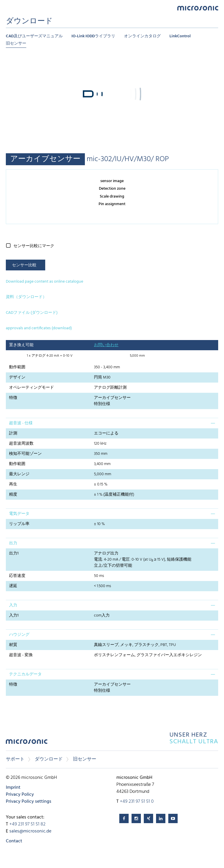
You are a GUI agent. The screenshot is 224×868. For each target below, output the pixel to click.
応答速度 (17, 576)
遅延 (13, 586)
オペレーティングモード (32, 388)
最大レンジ (19, 474)
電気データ (19, 514)
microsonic (27, 743)
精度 (13, 495)
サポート (15, 759)
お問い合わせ (106, 345)
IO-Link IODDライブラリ (93, 36)
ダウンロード (49, 759)
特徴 (13, 398)
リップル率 (19, 524)
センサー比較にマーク (34, 246)
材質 (13, 645)
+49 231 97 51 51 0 (137, 802)
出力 (13, 543)
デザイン (17, 377)
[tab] (112, 423)
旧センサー (16, 44)
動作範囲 (17, 367)
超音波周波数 (21, 444)
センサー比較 (24, 265)
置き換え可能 (21, 345)
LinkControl (180, 36)
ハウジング (19, 635)
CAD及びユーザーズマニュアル (34, 36)
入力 (13, 605)
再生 (13, 484)
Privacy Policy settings (29, 802)
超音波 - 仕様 (21, 423)
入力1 (14, 616)
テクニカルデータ (25, 674)
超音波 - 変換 (21, 655)
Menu (9, 8)
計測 (13, 433)
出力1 (14, 553)
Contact (14, 841)
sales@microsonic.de (30, 831)
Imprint (13, 788)
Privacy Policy (20, 795)
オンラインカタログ (142, 36)
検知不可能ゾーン (25, 454)
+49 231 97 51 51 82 (27, 824)
